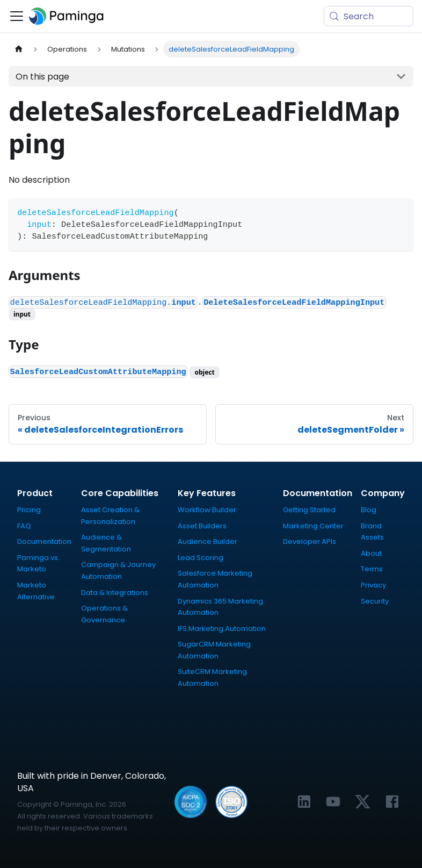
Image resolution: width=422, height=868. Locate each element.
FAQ (24, 526)
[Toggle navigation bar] (17, 16)
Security (375, 601)
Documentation (44, 541)
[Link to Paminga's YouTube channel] (333, 802)
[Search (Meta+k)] (369, 16)
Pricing (29, 510)
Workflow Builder (207, 510)
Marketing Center (313, 526)
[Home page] (19, 49)
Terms (372, 569)
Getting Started (309, 510)
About (371, 553)
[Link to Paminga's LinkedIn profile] (304, 802)
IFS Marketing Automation (222, 629)
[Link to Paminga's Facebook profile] (392, 802)
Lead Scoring (201, 558)
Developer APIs (310, 541)
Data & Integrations (115, 593)
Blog (369, 510)
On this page (42, 77)
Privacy (373, 585)
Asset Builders (202, 526)
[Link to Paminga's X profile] (363, 802)
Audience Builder (208, 541)
